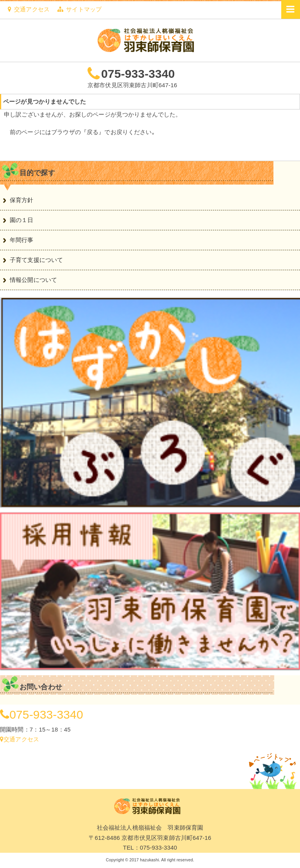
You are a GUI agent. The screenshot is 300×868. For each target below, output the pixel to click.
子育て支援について (36, 260)
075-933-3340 (138, 74)
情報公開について (33, 280)
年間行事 (22, 240)
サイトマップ (79, 9)
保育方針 (22, 200)
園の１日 (22, 220)
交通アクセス (29, 9)
